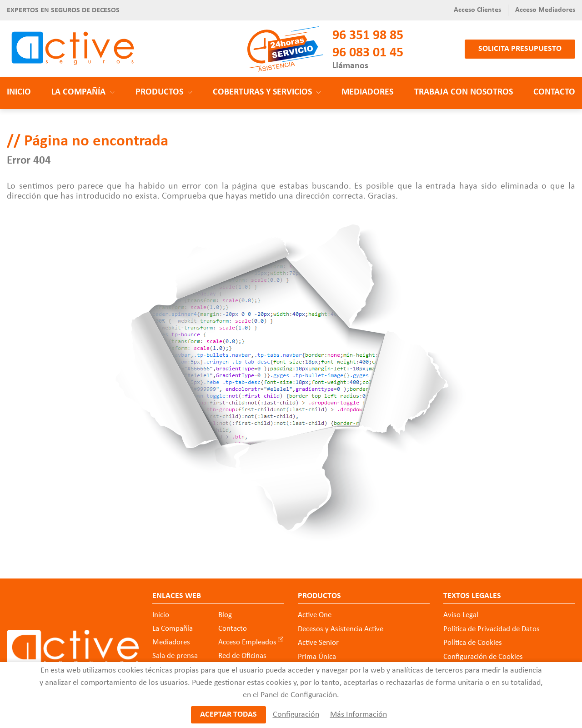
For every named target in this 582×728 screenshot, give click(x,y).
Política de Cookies (473, 643)
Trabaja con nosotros (464, 92)
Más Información (358, 715)
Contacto (554, 92)
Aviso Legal (461, 615)
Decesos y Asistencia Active (341, 629)
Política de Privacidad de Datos (492, 629)
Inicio (19, 92)
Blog (225, 615)
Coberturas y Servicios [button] (267, 92)
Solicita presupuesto (520, 49)
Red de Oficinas (242, 656)
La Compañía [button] (83, 92)
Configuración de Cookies (483, 657)
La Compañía (173, 629)
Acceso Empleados (247, 642)
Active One (315, 615)
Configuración (296, 715)
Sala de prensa (175, 656)
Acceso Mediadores (545, 10)
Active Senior (318, 643)
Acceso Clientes (477, 10)
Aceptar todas (228, 715)
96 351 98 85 (368, 36)
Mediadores (367, 92)
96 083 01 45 (368, 53)
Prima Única (317, 657)
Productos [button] (164, 92)
